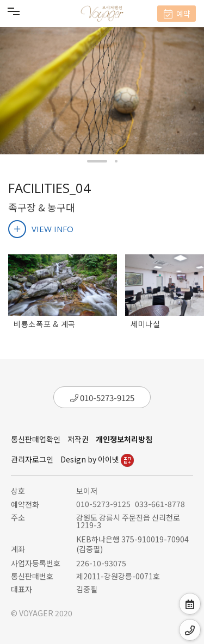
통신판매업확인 (36, 439)
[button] (97, 161)
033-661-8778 (160, 504)
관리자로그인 (32, 459)
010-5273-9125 (102, 398)
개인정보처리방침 (124, 439)
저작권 (78, 439)
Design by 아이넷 (97, 459)
